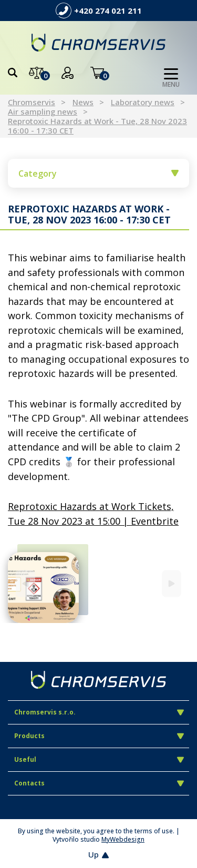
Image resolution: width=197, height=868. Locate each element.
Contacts (99, 783)
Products (99, 736)
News (83, 102)
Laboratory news (143, 102)
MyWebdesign (123, 839)
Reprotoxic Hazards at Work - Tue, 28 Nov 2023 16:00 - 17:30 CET (97, 126)
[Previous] (25, 584)
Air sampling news (43, 111)
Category (98, 173)
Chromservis (32, 102)
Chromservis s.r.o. (99, 712)
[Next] (172, 584)
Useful (99, 759)
